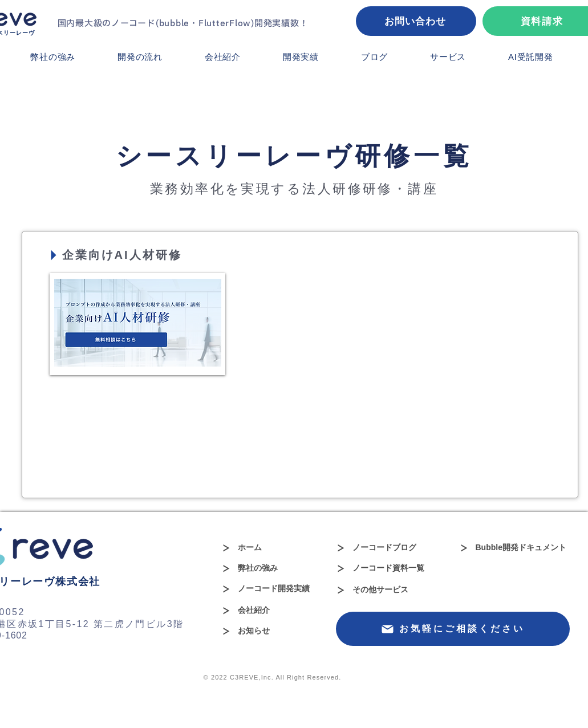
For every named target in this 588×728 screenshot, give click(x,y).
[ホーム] (262, 548)
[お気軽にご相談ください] (453, 629)
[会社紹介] (272, 611)
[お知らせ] (262, 631)
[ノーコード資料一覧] (387, 568)
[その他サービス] (387, 590)
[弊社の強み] (262, 568)
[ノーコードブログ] (387, 548)
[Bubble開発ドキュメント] (520, 548)
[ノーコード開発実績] (272, 589)
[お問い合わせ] (416, 21)
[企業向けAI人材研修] (131, 255)
